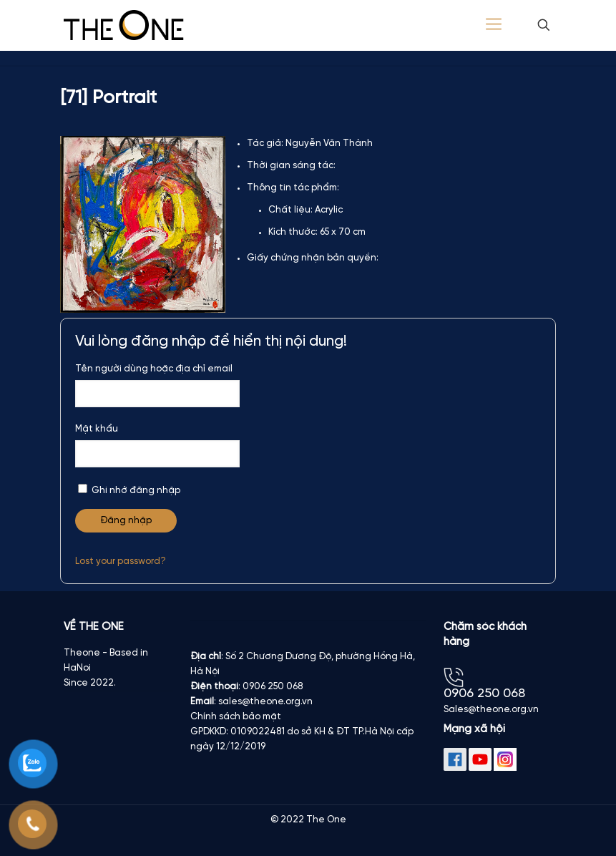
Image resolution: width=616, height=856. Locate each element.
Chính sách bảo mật (236, 717)
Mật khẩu (97, 429)
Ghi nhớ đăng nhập (129, 490)
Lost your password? (121, 561)
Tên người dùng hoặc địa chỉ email (154, 369)
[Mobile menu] (494, 25)
